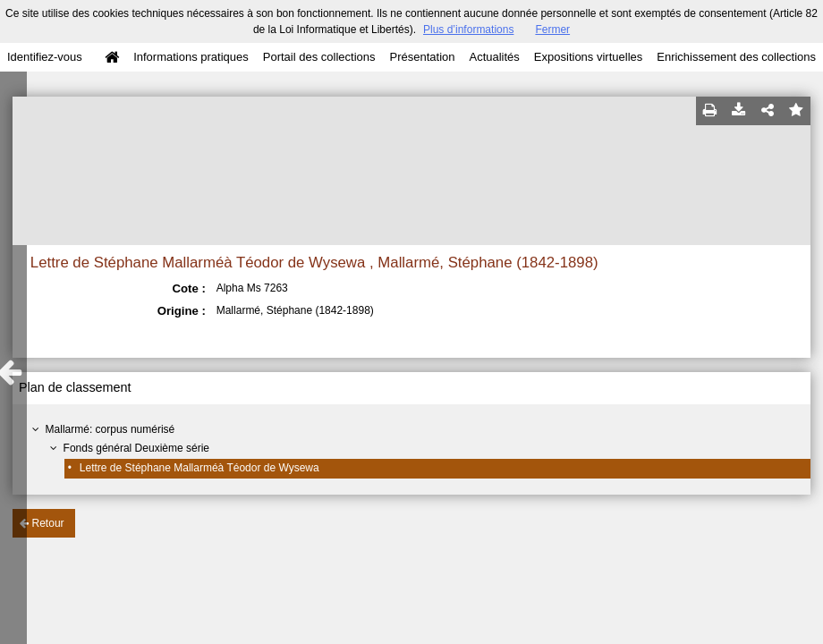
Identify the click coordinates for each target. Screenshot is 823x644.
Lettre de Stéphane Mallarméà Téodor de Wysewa (199, 468)
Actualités (494, 57)
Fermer (552, 30)
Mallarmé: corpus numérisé (110, 429)
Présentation (422, 57)
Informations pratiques (191, 57)
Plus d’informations (468, 30)
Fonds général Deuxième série (136, 448)
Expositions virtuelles (588, 57)
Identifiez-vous (45, 57)
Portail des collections (319, 57)
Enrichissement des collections (736, 57)
